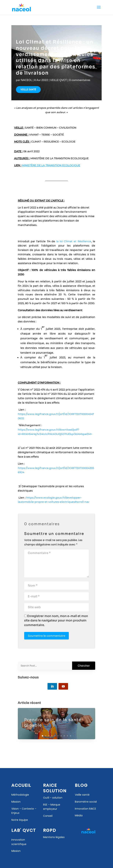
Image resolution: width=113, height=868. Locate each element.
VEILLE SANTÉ (28, 89)
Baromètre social (86, 802)
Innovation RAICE (85, 809)
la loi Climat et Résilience (74, 241)
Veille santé (82, 795)
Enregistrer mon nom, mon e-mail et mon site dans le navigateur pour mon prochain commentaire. (56, 621)
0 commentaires (80, 80)
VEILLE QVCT (58, 80)
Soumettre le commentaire (47, 636)
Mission (16, 851)
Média (79, 815)
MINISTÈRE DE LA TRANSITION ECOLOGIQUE (51, 165)
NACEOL (26, 80)
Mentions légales (54, 837)
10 (71, 736)
